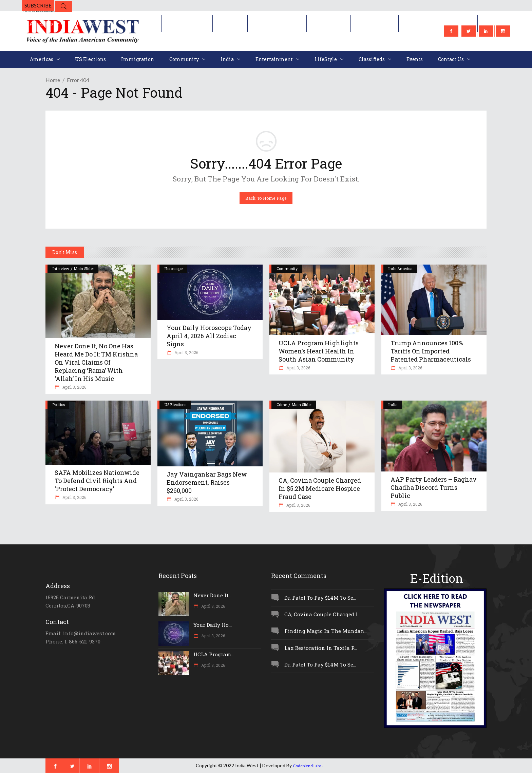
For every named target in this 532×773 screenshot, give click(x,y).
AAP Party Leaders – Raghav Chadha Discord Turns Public (434, 487)
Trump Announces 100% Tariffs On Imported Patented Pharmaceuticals (431, 351)
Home (53, 80)
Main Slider (84, 268)
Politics (59, 404)
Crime (282, 404)
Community (287, 268)
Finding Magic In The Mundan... (326, 631)
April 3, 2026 (74, 387)
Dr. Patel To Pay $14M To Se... (320, 598)
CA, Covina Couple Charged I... (322, 614)
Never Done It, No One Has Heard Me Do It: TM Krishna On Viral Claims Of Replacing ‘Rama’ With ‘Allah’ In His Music (96, 362)
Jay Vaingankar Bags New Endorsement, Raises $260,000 (207, 482)
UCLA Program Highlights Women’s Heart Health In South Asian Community (319, 351)
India (393, 404)
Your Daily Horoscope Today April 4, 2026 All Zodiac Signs (209, 336)
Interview (61, 268)
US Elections (175, 404)
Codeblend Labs (307, 766)
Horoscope (174, 268)
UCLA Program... (214, 654)
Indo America (401, 268)
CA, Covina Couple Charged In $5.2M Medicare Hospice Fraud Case (320, 488)
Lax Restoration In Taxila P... (321, 648)
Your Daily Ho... (213, 625)
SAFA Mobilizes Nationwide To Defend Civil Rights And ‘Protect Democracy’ (97, 481)
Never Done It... (212, 595)
